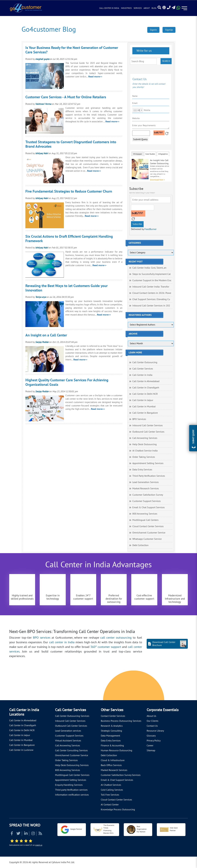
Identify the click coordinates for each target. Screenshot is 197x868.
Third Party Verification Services (149, 476)
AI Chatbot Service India (145, 451)
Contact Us (152, 726)
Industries (126, 8)
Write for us (144, 51)
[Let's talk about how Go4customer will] (153, 686)
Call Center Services (143, 369)
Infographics (163, 154)
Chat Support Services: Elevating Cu (151, 299)
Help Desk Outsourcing (145, 444)
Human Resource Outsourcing (117, 750)
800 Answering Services (145, 514)
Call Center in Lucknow (21, 750)
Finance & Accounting (112, 746)
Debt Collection (140, 545)
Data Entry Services (142, 470)
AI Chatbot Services (111, 785)
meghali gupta (42, 59)
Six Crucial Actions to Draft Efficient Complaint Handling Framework (69, 239)
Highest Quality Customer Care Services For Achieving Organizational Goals (67, 382)
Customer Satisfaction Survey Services (121, 775)
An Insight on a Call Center (46, 335)
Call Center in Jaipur (143, 400)
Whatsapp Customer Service (147, 539)
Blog (154, 8)
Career (150, 746)
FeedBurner (151, 229)
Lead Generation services (68, 731)
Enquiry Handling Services (69, 785)
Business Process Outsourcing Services (121, 721)
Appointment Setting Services (148, 463)
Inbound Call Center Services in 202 (151, 306)
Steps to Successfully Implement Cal (152, 274)
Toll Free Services (110, 795)
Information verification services (72, 795)
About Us (151, 716)
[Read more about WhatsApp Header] (178, 9)
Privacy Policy (154, 741)
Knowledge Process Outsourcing (118, 810)
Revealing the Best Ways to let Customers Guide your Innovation (66, 288)
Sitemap (151, 750)
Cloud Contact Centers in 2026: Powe (152, 293)
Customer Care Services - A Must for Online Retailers (66, 97)
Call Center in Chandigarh (146, 388)
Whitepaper (138, 154)
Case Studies (150, 154)
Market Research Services (146, 489)
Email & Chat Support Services (149, 507)
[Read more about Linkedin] (26, 834)
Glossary (151, 736)
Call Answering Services (145, 438)
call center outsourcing (116, 638)
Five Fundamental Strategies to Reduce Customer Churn (69, 191)
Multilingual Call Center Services (72, 775)
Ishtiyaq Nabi (42, 153)
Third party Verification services (71, 790)
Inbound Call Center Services (148, 425)
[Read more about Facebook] (12, 834)
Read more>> (95, 77)
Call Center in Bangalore (145, 413)
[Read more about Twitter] (18, 834)
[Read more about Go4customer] (26, 8)
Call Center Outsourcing (145, 362)
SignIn (153, 30)
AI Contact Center (110, 805)
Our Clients (153, 721)
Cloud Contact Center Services (148, 526)
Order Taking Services (144, 457)
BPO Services (139, 419)
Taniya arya (41, 297)
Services (138, 8)
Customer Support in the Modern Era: (152, 280)
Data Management (110, 736)
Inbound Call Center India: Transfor (151, 287)
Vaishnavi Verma (43, 104)
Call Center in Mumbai (144, 407)
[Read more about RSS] (40, 834)
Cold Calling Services (112, 790)
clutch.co (39, 845)
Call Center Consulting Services (71, 750)
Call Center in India (109, 8)
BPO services (42, 638)
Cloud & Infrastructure (113, 760)
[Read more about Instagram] (33, 834)
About (147, 8)
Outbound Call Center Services (148, 432)
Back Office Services (111, 765)
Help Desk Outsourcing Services (72, 765)
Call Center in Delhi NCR (145, 394)
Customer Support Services (147, 501)
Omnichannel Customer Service (149, 533)
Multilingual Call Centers (145, 520)
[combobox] (138, 110)
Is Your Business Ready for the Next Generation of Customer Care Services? (72, 50)
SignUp (169, 30)
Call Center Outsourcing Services (72, 716)
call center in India (62, 642)
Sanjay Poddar (42, 342)
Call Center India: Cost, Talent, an (149, 268)
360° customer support (106, 647)
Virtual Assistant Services (68, 741)
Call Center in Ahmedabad (146, 381)
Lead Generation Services (146, 482)
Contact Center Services (113, 716)
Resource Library (155, 731)
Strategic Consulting (111, 731)
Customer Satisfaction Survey (148, 495)
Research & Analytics (112, 726)
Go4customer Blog (49, 29)
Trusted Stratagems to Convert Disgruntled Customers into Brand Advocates (71, 144)
